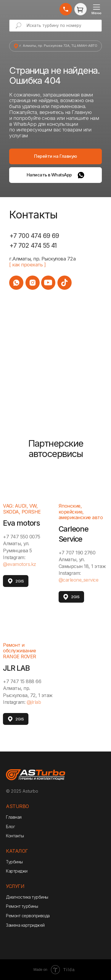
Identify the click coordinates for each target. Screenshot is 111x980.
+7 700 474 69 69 (34, 236)
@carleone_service (79, 580)
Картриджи (17, 871)
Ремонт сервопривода (28, 916)
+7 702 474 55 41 (33, 246)
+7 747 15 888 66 (22, 681)
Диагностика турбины (27, 897)
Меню (96, 13)
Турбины (14, 862)
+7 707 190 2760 (77, 553)
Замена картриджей (25, 925)
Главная (14, 817)
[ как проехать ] (28, 265)
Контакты (15, 836)
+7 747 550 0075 (22, 537)
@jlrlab (34, 702)
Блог (10, 827)
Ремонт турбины (22, 906)
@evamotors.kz (20, 564)
